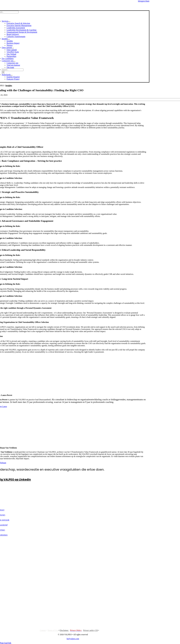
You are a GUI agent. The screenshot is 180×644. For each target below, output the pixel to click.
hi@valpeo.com (73, 639)
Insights (9, 86)
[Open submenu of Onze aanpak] (13, 48)
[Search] (3, 72)
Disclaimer (64, 630)
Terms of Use (53, 630)
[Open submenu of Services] (9, 22)
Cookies (103, 630)
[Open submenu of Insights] (9, 39)
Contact (43, 630)
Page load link (6, 643)
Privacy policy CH (90, 630)
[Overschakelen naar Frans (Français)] (13, 79)
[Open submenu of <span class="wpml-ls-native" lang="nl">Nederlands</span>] (12, 75)
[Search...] (13, 70)
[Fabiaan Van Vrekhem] (70, 444)
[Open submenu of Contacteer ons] (14, 61)
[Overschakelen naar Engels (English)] (13, 77)
